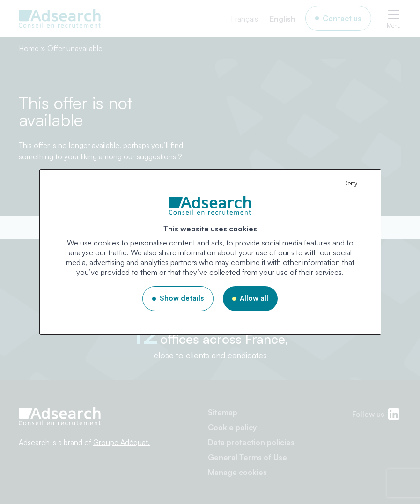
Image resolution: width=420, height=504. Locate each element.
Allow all (254, 298)
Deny (350, 183)
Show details (182, 298)
